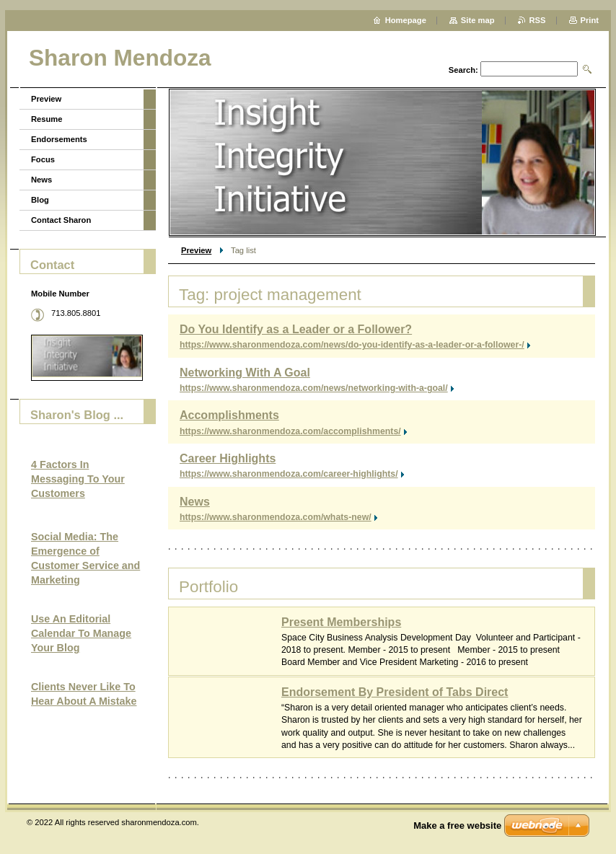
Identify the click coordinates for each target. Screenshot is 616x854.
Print (590, 20)
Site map (478, 20)
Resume (47, 119)
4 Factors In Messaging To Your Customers (78, 479)
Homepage (406, 20)
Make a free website (457, 826)
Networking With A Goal (245, 373)
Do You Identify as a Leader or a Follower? (296, 329)
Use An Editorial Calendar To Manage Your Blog (81, 633)
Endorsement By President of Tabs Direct (395, 692)
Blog (40, 200)
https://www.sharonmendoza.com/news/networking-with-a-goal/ (314, 388)
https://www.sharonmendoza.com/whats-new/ (276, 517)
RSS (538, 20)
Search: (463, 70)
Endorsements (59, 139)
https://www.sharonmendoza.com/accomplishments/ (290, 431)
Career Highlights (228, 458)
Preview (196, 250)
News (195, 502)
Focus (43, 159)
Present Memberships (341, 622)
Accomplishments (229, 415)
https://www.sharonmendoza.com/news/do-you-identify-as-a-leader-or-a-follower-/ (352, 345)
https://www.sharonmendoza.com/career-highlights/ (289, 474)
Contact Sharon (61, 220)
